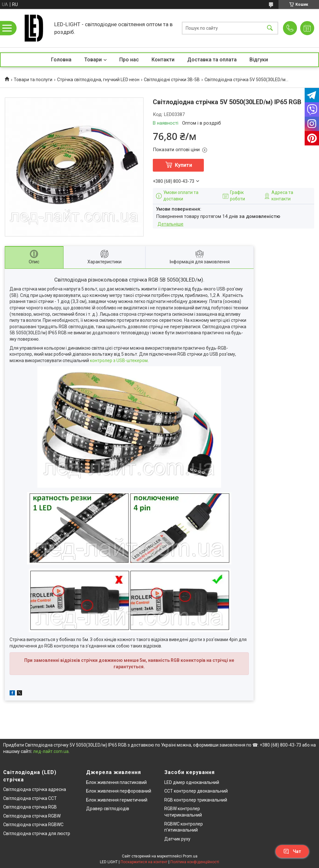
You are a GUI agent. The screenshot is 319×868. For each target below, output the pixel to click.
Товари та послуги (33, 80)
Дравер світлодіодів (108, 809)
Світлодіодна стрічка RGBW (32, 816)
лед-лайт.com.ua (51, 751)
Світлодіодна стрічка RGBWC (33, 825)
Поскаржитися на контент (144, 862)
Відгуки (259, 60)
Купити (183, 165)
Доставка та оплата (212, 60)
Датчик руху (177, 839)
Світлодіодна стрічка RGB (30, 807)
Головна (61, 60)
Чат (292, 851)
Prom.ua (190, 856)
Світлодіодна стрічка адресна (35, 789)
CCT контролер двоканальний (196, 791)
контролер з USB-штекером (119, 360)
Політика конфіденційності (195, 862)
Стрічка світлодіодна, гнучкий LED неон (98, 80)
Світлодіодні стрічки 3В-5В (172, 80)
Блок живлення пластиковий (116, 782)
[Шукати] (270, 28)
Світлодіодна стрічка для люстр (37, 833)
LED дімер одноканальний (192, 782)
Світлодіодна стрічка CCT (30, 798)
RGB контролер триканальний (196, 800)
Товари (93, 60)
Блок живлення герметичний (117, 800)
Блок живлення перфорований (119, 791)
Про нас (129, 60)
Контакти (163, 60)
